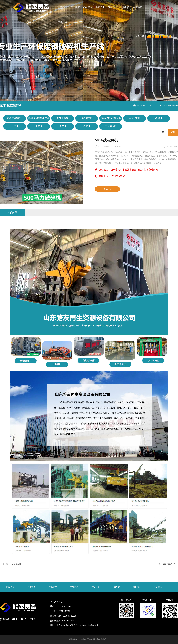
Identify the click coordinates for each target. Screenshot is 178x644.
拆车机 (63, 126)
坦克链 (39, 126)
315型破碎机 (16, 564)
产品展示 (158, 106)
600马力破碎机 (169, 564)
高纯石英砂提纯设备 (111, 118)
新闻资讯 (74, 587)
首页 (150, 106)
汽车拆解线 (63, 118)
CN (173, 132)
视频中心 (95, 587)
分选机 (15, 126)
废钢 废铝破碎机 (171, 106)
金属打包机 (135, 118)
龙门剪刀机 (87, 118)
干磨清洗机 (111, 126)
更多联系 (107, 189)
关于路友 (32, 587)
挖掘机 (87, 126)
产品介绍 (13, 212)
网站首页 (11, 587)
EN (163, 132)
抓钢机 (159, 118)
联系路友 (158, 587)
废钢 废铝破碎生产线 (39, 118)
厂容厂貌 (116, 587)
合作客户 (137, 587)
